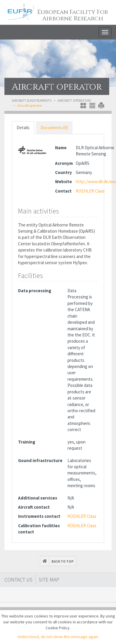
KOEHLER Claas (90, 191)
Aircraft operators (74, 100)
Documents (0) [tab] (54, 128)
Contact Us (18, 580)
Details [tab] (23, 128)
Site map (49, 580)
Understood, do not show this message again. (58, 637)
